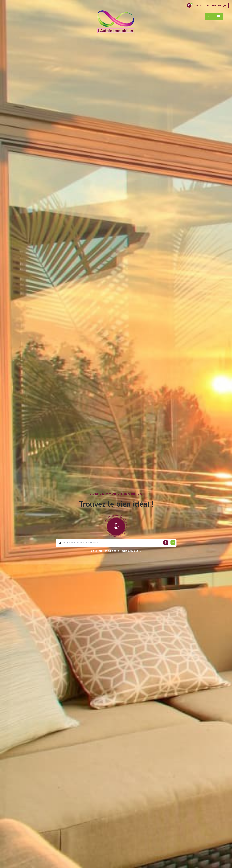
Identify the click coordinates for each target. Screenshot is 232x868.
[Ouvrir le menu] (214, 16)
